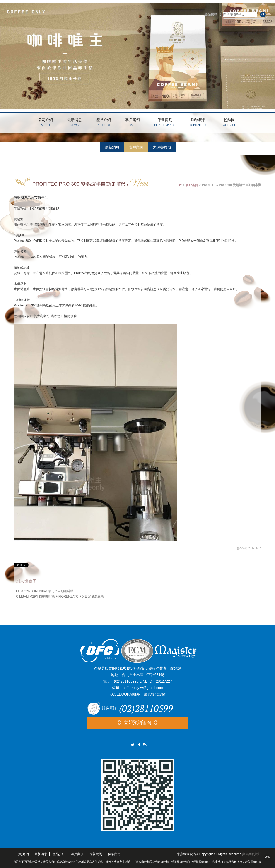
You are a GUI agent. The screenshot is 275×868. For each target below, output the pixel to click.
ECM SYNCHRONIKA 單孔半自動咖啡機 (45, 591)
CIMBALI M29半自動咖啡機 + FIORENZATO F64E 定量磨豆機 (60, 596)
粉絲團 (229, 123)
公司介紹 (46, 123)
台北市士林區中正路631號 (143, 675)
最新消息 (75, 123)
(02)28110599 (125, 681)
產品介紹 (104, 123)
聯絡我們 (199, 123)
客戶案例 (133, 123)
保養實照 (165, 123)
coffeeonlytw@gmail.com (143, 688)
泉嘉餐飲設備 (155, 694)
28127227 (164, 681)
